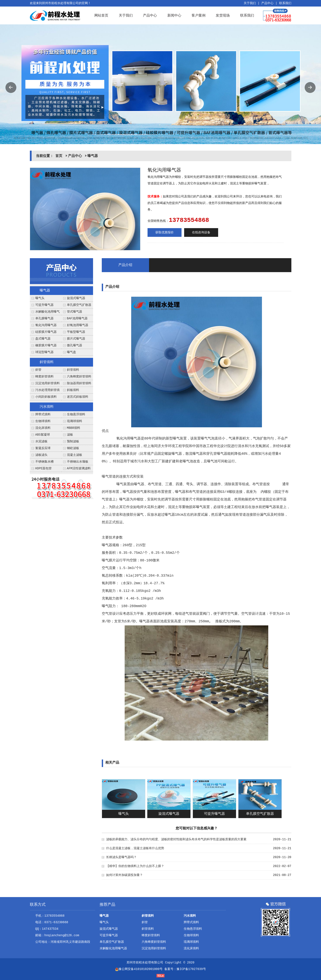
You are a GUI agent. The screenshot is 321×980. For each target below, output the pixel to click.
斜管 (38, 370)
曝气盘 (71, 352)
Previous (11, 88)
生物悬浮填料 (76, 414)
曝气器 (93, 156)
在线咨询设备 (201, 232)
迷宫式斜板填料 (78, 397)
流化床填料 (43, 428)
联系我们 (285, 3)
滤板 (70, 435)
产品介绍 (125, 265)
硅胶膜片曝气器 (46, 332)
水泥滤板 (41, 441)
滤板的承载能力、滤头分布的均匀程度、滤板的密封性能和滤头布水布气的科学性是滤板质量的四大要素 (176, 839)
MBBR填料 (74, 428)
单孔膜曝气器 (44, 318)
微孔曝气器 (75, 345)
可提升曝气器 (44, 305)
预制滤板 (73, 441)
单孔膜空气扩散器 (79, 305)
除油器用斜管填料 (79, 383)
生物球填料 (43, 421)
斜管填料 (47, 362)
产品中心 (267, 3)
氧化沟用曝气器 (46, 325)
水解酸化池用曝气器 (113, 948)
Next (310, 88)
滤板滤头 (41, 455)
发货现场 (223, 15)
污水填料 (47, 407)
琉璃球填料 (75, 421)
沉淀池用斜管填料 (48, 383)
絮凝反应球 (43, 448)
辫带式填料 (43, 414)
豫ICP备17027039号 (191, 969)
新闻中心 (174, 15)
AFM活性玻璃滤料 (79, 468)
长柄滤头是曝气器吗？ (121, 857)
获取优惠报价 (165, 232)
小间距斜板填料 (46, 397)
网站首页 (101, 15)
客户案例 (199, 15)
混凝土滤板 (75, 455)
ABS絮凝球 (43, 435)
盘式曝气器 (43, 339)
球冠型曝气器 (44, 352)
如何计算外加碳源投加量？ (124, 875)
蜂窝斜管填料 (44, 377)
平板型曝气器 (76, 332)
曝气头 (40, 298)
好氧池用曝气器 (78, 325)
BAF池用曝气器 (77, 318)
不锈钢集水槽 (44, 462)
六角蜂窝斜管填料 (79, 377)
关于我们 (250, 3)
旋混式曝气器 (76, 298)
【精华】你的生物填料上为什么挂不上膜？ (135, 866)
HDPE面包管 (44, 468)
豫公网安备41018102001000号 (139, 969)
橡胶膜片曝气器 (46, 345)
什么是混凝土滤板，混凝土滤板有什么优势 (135, 848)
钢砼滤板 (73, 448)
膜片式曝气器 (76, 339)
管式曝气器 (75, 312)
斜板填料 (73, 390)
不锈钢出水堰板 (78, 462)
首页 (59, 156)
